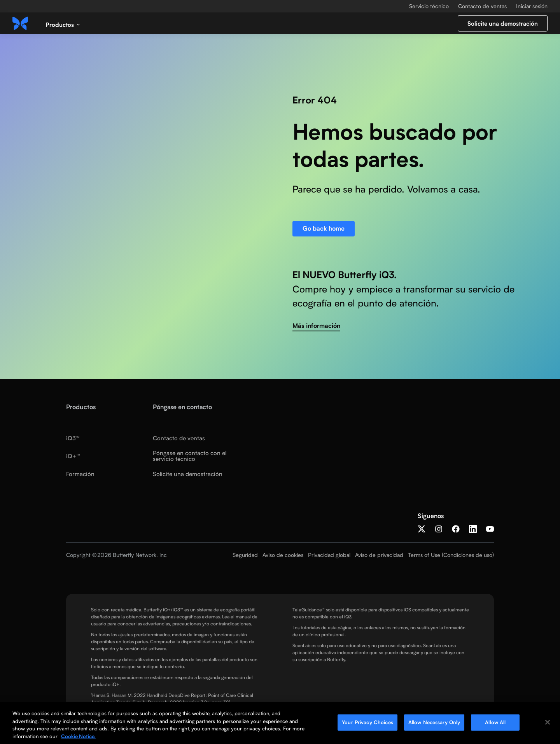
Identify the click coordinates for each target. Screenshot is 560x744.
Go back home (324, 228)
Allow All (495, 724)
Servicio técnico (429, 6)
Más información (316, 326)
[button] (63, 23)
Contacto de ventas (482, 6)
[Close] (548, 724)
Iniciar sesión (532, 6)
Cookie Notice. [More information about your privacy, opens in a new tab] (78, 738)
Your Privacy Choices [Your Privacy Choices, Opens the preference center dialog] (367, 724)
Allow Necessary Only (434, 724)
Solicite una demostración (503, 23)
